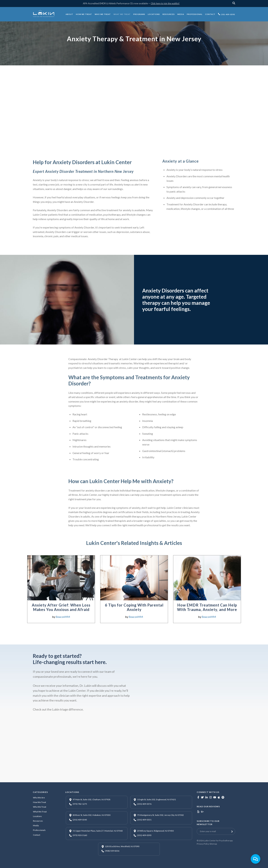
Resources (38, 821)
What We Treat (40, 812)
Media (36, 825)
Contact (37, 835)
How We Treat (39, 802)
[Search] (234, 4)
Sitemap (213, 844)
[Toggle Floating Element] (256, 859)
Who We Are (39, 798)
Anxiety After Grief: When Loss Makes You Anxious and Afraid (61, 607)
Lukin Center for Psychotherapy (218, 841)
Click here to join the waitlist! (165, 3)
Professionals (39, 830)
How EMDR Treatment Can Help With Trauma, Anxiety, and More (207, 607)
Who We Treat (40, 807)
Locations (37, 816)
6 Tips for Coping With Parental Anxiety (134, 607)
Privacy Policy (203, 844)
